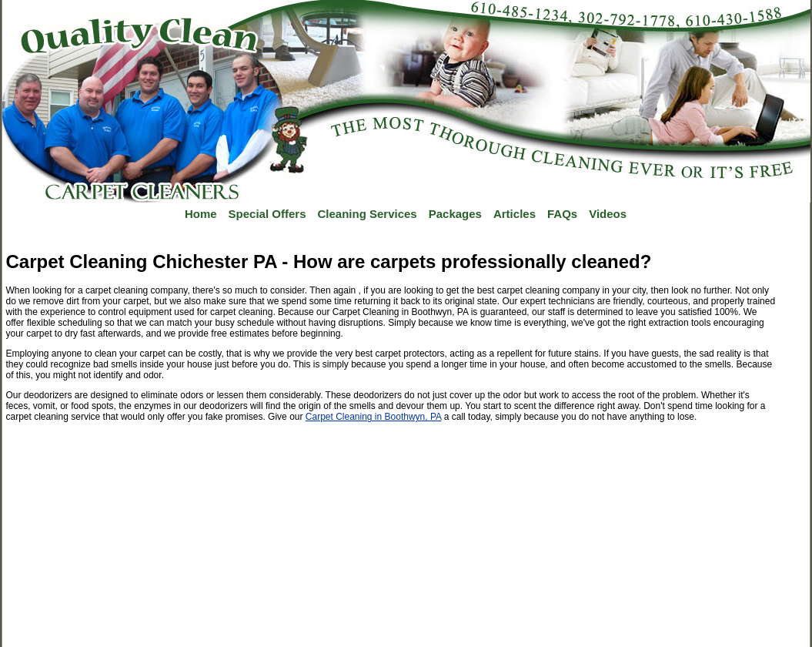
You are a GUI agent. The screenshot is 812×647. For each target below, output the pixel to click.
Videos (608, 214)
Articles (515, 214)
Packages (455, 214)
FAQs (562, 214)
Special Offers (267, 214)
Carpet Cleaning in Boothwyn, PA (374, 417)
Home (201, 214)
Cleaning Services (367, 214)
